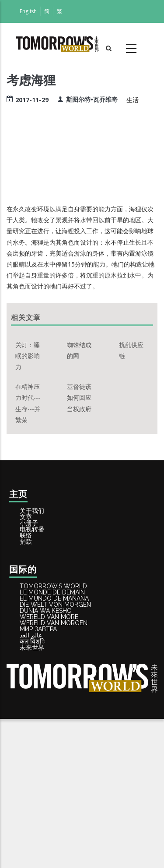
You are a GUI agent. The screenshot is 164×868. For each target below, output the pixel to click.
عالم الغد (39, 762)
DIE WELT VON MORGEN (66, 688)
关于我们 (39, 515)
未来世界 (39, 792)
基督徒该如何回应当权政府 (79, 397)
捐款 (33, 590)
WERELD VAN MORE (59, 718)
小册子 (36, 545)
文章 (33, 530)
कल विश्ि (40, 777)
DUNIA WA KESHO (55, 703)
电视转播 (39, 560)
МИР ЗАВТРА (47, 747)
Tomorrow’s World (63, 643)
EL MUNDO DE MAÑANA (65, 673)
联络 (33, 575)
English (28, 11)
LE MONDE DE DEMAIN (63, 658)
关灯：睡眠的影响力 (28, 356)
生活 (133, 100)
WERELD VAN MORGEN (64, 733)
